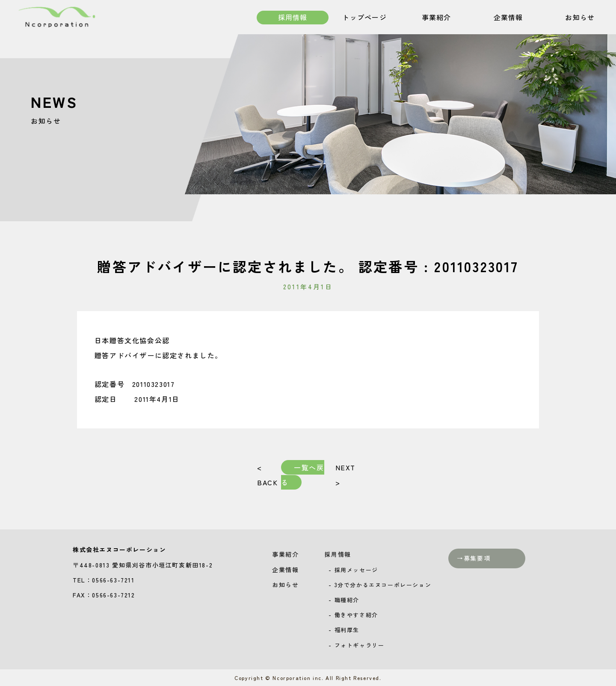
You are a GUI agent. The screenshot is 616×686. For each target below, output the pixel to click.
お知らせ (580, 18)
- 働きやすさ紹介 (353, 615)
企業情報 (508, 18)
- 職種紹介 (344, 600)
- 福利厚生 (344, 630)
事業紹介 (436, 18)
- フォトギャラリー (356, 645)
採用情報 (293, 18)
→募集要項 (474, 558)
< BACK (267, 475)
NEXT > (345, 475)
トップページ (364, 18)
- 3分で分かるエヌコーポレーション (380, 585)
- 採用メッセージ (353, 570)
